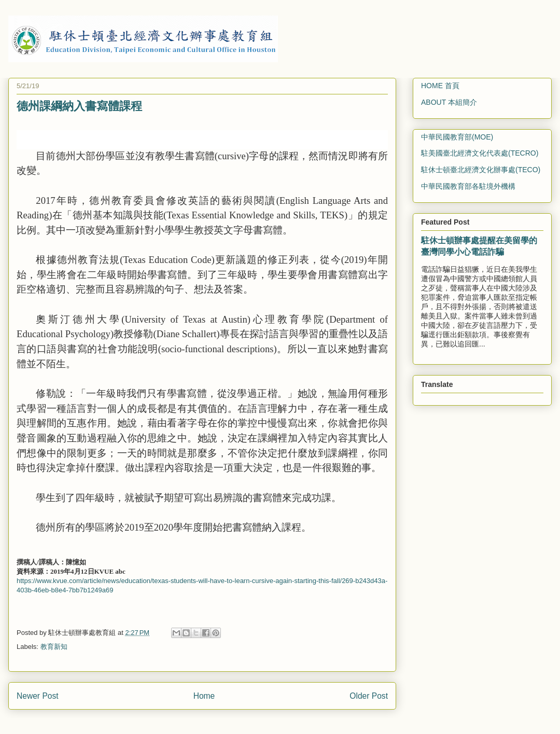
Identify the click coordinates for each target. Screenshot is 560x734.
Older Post (369, 696)
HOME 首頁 (440, 86)
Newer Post (38, 696)
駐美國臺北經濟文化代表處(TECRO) (480, 153)
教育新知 (54, 647)
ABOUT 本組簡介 (449, 102)
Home (204, 696)
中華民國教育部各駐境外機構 (468, 186)
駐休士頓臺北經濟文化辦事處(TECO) (481, 170)
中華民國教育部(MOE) (457, 137)
